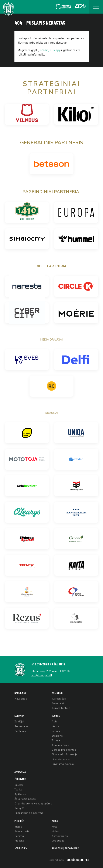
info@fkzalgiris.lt (42, 675)
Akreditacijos (60, 836)
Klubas (56, 716)
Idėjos (18, 827)
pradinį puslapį (50, 50)
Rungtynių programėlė (65, 848)
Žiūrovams (20, 779)
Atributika (21, 848)
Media (55, 821)
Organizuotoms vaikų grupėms (33, 804)
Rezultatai (58, 703)
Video (55, 831)
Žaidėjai (19, 722)
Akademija (20, 771)
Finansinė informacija (64, 754)
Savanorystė (22, 831)
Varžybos (57, 693)
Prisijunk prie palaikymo (29, 813)
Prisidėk (19, 821)
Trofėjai (56, 740)
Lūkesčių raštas (61, 759)
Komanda (19, 716)
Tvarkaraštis (59, 699)
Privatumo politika (63, 764)
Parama (19, 836)
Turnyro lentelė (61, 708)
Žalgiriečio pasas (25, 799)
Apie (55, 722)
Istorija (56, 731)
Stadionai (57, 736)
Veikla (55, 726)
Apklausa (20, 794)
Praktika (19, 841)
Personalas (22, 726)
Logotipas (58, 841)
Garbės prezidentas (64, 750)
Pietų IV (19, 808)
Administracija (60, 745)
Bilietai (19, 785)
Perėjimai (20, 731)
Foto (54, 827)
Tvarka (18, 790)
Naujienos (20, 693)
